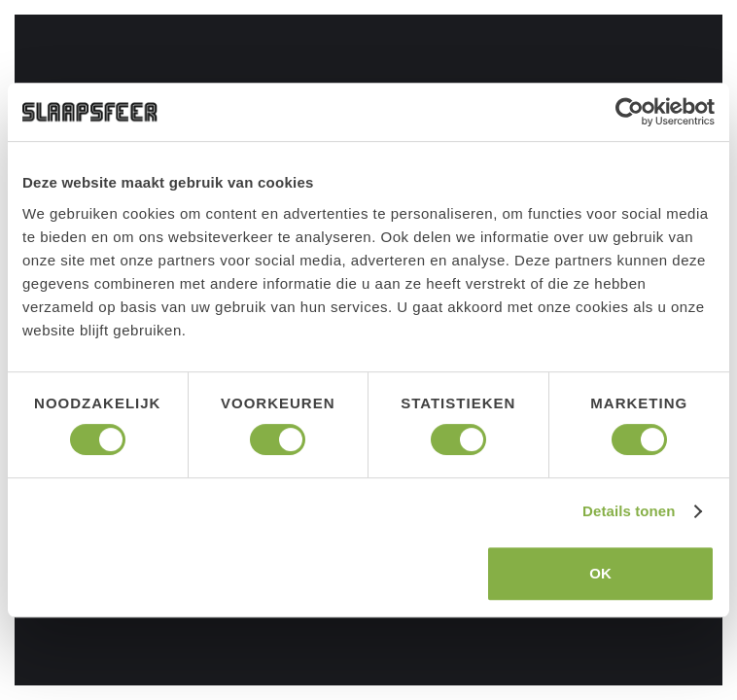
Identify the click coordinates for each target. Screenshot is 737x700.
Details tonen (629, 511)
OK (600, 573)
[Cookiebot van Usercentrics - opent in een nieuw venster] (630, 112)
